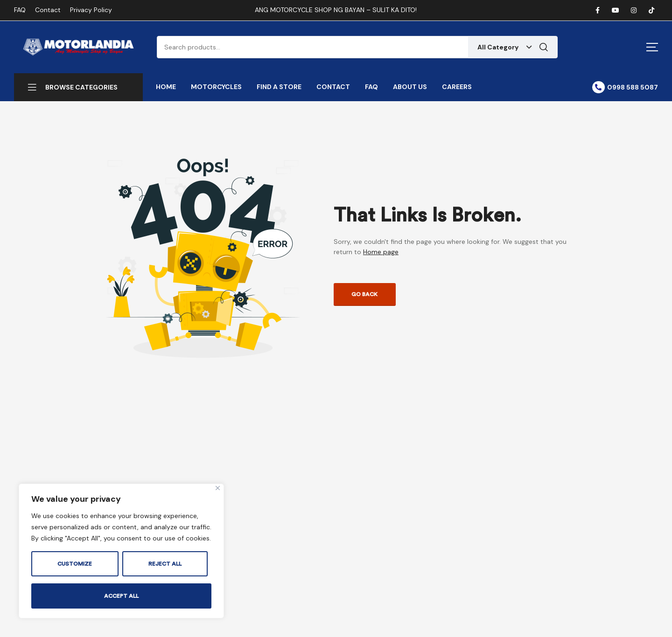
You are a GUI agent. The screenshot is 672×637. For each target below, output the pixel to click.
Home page (381, 252)
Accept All (121, 596)
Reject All (165, 564)
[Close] (218, 488)
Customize (75, 564)
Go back (364, 294)
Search (544, 47)
